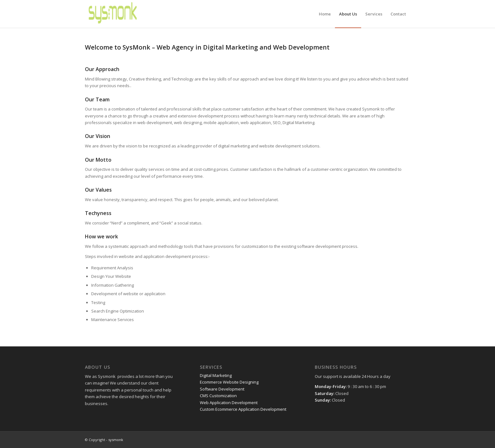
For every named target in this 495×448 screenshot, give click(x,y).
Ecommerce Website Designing (229, 382)
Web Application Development (229, 403)
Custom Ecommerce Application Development (243, 409)
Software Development (222, 389)
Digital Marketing (216, 375)
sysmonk (116, 440)
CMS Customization (218, 396)
